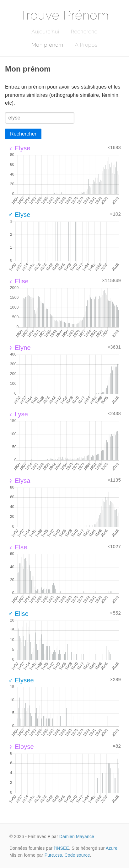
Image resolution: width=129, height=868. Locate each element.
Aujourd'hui (45, 32)
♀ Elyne (19, 348)
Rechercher (23, 134)
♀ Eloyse (21, 747)
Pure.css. (54, 855)
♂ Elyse (19, 215)
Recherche (84, 32)
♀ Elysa (19, 481)
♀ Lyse (18, 414)
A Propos (86, 45)
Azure (112, 848)
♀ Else (18, 547)
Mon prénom (48, 45)
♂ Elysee (21, 680)
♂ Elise (18, 614)
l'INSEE (61, 848)
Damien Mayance (77, 836)
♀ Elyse (19, 148)
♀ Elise (18, 281)
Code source (77, 855)
